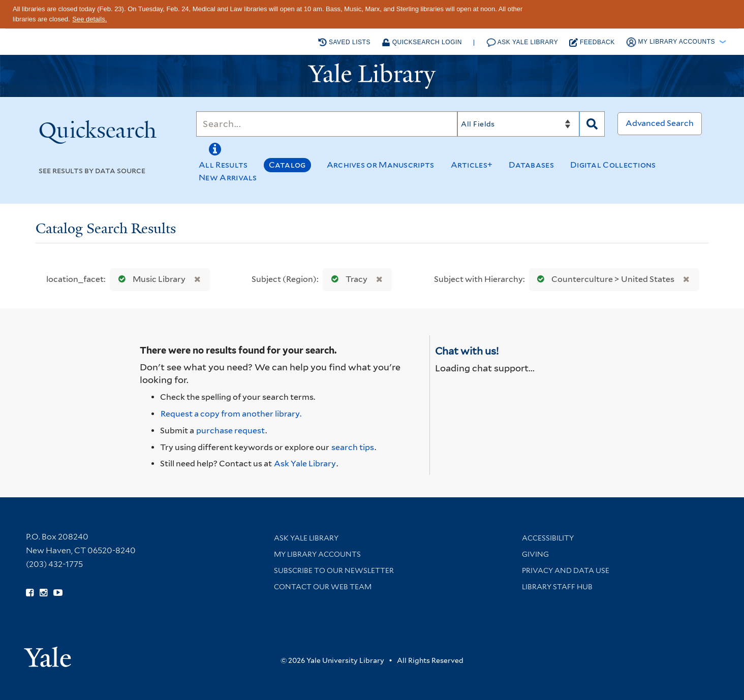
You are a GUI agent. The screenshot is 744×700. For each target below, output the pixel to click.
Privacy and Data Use (566, 570)
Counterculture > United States (603, 279)
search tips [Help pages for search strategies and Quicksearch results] (353, 447)
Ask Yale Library (522, 42)
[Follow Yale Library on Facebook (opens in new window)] (30, 593)
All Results (223, 165)
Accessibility (548, 538)
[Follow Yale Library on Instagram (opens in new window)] (43, 593)
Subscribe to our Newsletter (334, 570)
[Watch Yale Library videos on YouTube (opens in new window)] (58, 593)
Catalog (287, 165)
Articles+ (472, 165)
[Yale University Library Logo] (372, 76)
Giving (535, 554)
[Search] (327, 124)
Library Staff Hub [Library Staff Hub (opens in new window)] (557, 587)
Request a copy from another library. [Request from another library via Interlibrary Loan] (231, 414)
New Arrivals (228, 178)
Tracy (347, 279)
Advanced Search (660, 123)
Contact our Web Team (323, 587)
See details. (89, 19)
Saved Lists (344, 42)
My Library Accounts (317, 554)
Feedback (592, 42)
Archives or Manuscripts (381, 165)
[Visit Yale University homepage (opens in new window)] (48, 654)
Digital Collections (613, 165)
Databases (531, 165)
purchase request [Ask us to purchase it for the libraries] (230, 431)
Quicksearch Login (422, 42)
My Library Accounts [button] (672, 42)
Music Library (150, 279)
